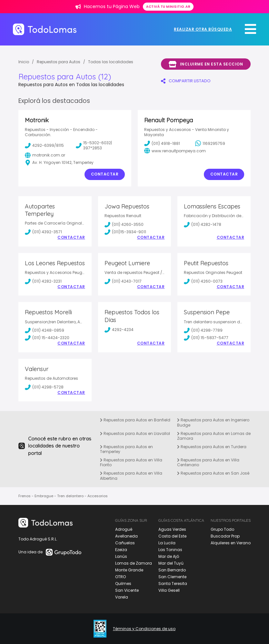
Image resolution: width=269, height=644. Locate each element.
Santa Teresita (173, 584)
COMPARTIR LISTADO (186, 81)
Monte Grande (129, 570)
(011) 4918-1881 (162, 143)
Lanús (121, 556)
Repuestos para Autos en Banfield (135, 420)
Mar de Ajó (169, 556)
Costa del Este (172, 536)
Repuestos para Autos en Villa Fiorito (131, 463)
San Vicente (127, 590)
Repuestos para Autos (59, 62)
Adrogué (124, 529)
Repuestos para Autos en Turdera (212, 447)
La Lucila (167, 543)
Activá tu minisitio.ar (168, 7)
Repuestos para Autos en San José (213, 473)
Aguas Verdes (172, 529)
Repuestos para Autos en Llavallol (135, 433)
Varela (122, 597)
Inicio (24, 62)
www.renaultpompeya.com (175, 151)
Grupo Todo (222, 529)
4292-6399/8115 (44, 146)
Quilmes (123, 584)
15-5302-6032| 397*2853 (94, 145)
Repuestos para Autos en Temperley (126, 449)
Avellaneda (126, 536)
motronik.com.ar (45, 155)
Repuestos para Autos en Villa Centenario (208, 463)
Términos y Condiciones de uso (144, 629)
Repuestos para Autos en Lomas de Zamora (214, 436)
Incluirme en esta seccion (206, 64)
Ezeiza (121, 550)
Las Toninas (170, 550)
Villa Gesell (169, 590)
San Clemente (172, 577)
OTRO (120, 577)
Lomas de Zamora (134, 563)
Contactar (105, 174)
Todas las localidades (111, 62)
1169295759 (210, 143)
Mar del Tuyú (171, 563)
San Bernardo (172, 570)
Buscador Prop (225, 536)
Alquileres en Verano (231, 543)
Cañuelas (125, 543)
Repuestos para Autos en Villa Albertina (131, 476)
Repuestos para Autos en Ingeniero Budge (213, 423)
